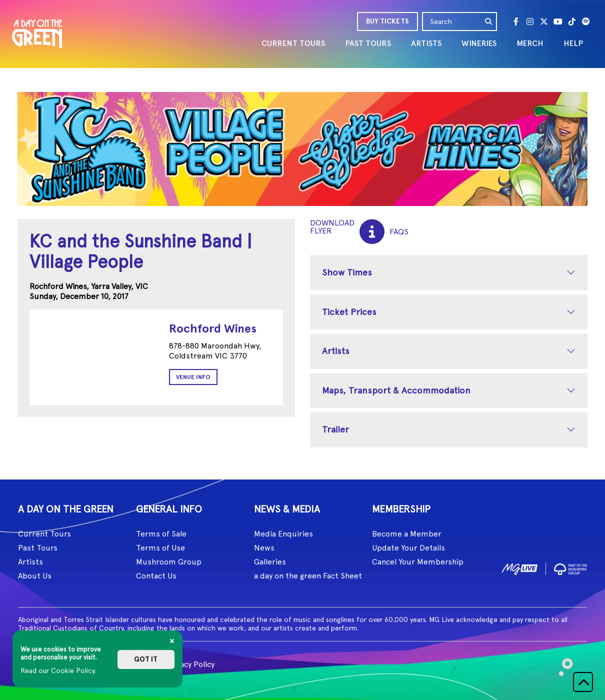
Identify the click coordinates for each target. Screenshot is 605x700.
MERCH (530, 43)
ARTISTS (426, 43)
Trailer (335, 429)
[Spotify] (586, 21)
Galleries (270, 562)
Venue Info (193, 377)
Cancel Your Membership (418, 562)
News (264, 548)
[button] (583, 682)
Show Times (347, 272)
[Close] (172, 641)
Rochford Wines (213, 328)
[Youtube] (558, 21)
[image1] (520, 567)
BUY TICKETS (387, 21)
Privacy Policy (190, 664)
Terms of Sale (161, 534)
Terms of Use (160, 548)
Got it (146, 659)
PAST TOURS (368, 43)
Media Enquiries (283, 534)
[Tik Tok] (572, 21)
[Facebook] (516, 21)
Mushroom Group (169, 562)
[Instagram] (530, 21)
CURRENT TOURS (293, 43)
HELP (573, 43)
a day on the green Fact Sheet (308, 576)
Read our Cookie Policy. (58, 670)
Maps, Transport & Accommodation (396, 390)
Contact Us (156, 576)
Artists (336, 351)
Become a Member (407, 534)
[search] (489, 21)
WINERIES (479, 43)
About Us (35, 576)
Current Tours (44, 534)
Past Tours (38, 548)
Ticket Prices (349, 312)
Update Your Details (408, 548)
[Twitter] (544, 21)
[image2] (570, 567)
